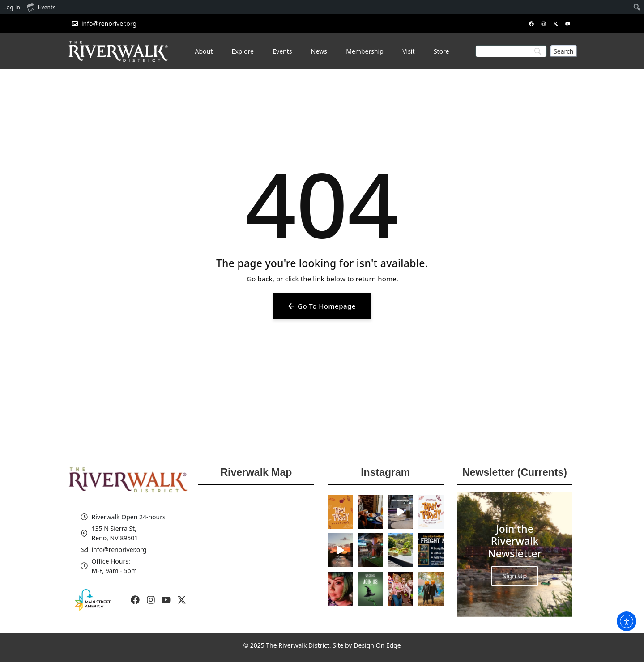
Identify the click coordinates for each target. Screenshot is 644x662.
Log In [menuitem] (12, 7)
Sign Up (515, 576)
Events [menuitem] (41, 7)
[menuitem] (637, 7)
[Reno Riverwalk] (256, 554)
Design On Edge (377, 645)
